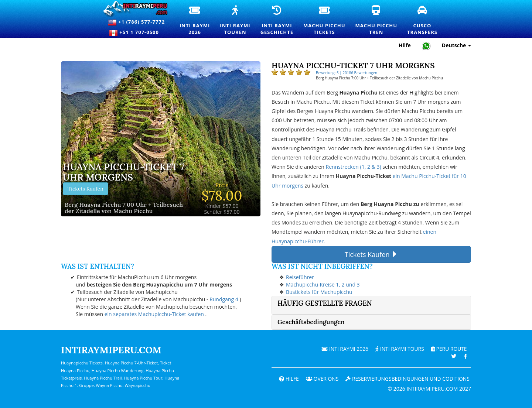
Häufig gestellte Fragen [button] (325, 303)
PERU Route (449, 349)
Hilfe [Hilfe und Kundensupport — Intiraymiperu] (405, 45)
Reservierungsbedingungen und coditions (407, 379)
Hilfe (287, 379)
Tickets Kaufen (86, 189)
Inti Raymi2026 (195, 21)
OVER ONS (320, 379)
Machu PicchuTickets (325, 21)
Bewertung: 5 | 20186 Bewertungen (347, 73)
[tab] (371, 305)
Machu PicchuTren (377, 21)
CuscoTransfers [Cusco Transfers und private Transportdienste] (423, 21)
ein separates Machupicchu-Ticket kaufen (154, 314)
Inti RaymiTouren (235, 21)
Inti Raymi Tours (399, 349)
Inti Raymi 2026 (344, 349)
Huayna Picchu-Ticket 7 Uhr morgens (124, 172)
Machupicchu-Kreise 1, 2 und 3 (323, 284)
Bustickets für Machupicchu (319, 292)
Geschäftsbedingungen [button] (311, 322)
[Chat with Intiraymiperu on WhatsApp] (426, 46)
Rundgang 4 (224, 299)
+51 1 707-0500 (136, 33)
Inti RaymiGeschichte (277, 21)
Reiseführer (300, 277)
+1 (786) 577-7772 (136, 23)
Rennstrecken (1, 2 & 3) (354, 167)
